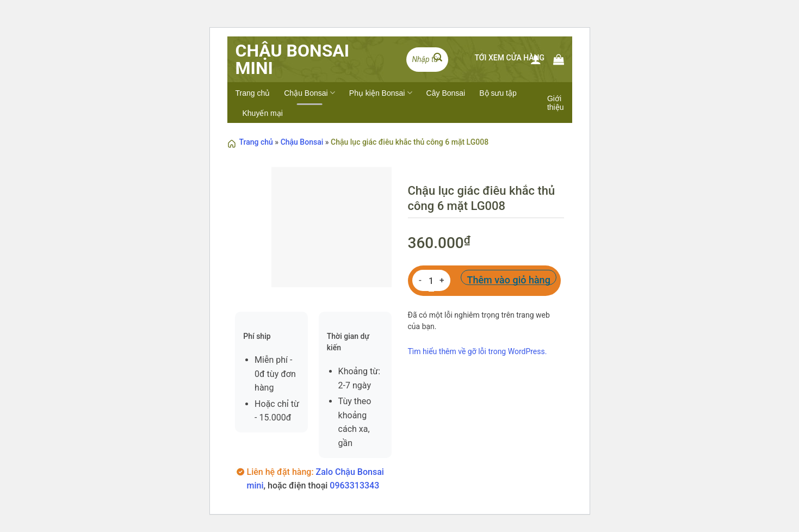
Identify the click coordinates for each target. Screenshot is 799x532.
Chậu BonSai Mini (293, 59)
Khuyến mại (263, 113)
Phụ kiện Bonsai (381, 93)
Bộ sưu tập (498, 93)
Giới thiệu (556, 103)
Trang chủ (253, 93)
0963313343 (354, 485)
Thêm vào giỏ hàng (508, 280)
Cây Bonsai (446, 93)
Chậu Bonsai (309, 93)
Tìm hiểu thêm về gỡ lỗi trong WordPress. (478, 351)
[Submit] (438, 60)
